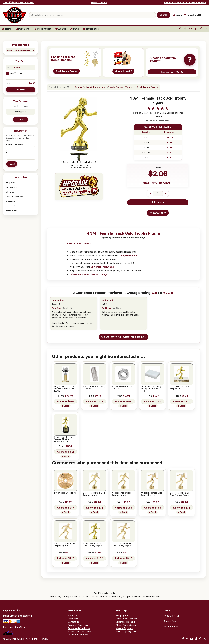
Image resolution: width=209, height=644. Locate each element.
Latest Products (13, 210)
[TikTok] (196, 639)
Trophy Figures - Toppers (121, 87)
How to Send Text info (79, 631)
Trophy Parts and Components (90, 87)
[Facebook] (183, 639)
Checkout (21, 90)
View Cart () (194, 15)
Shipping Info (122, 615)
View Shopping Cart (126, 631)
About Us (10, 192)
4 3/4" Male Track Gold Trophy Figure (92, 545)
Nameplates (91, 29)
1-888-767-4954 (99, 2)
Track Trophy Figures (147, 87)
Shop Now (11, 183)
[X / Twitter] (204, 639)
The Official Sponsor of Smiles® (19, 2)
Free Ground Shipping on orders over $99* (185, 2)
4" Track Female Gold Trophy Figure (152, 494)
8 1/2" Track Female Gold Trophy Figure (122, 545)
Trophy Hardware (128, 256)
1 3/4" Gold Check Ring (65, 493)
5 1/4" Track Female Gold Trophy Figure (180, 494)
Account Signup (13, 206)
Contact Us (11, 201)
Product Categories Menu (19, 50)
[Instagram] (187, 639)
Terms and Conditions (79, 628)
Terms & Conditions (14, 197)
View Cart (17, 67)
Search (164, 15)
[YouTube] (192, 639)
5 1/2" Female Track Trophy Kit (180, 388)
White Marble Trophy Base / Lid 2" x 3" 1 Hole (151, 389)
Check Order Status (126, 625)
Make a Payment (124, 628)
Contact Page (170, 621)
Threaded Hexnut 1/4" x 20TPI (123, 388)
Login (21, 119)
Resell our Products (78, 635)
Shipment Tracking (125, 622)
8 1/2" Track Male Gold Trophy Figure (65, 545)
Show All (169, 293)
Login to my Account (126, 619)
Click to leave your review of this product (123, 337)
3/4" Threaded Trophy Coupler (94, 388)
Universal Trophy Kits (102, 267)
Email (8, 153)
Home (7, 29)
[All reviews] (158, 110)
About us (73, 615)
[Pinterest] (200, 639)
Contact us (73, 622)
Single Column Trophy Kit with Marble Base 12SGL (65, 389)
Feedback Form (171, 626)
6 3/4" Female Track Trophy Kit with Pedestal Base (64, 439)
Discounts (73, 619)
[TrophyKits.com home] (15, 15)
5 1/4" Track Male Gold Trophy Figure (94, 494)
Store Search (12, 187)
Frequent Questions (78, 625)
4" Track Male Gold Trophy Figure (121, 494)
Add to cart (158, 202)
